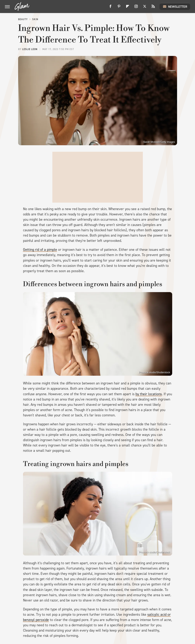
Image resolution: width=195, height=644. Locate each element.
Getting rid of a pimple (40, 250)
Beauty (23, 19)
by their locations (149, 394)
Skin (35, 19)
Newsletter (175, 7)
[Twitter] (145, 8)
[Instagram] (136, 8)
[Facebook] (110, 8)
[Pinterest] (119, 8)
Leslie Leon (30, 49)
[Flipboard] (128, 8)
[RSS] (153, 8)
